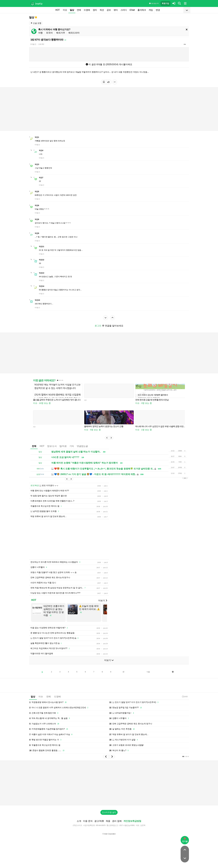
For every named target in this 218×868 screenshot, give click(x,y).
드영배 (87, 10)
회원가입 (165, 3)
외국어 (49, 33)
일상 (72, 10)
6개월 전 (33, 44)
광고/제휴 (99, 825)
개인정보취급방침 (132, 825)
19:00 (185, 701)
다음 (148, 676)
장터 (95, 10)
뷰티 (116, 10)
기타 (72, 446)
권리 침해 (117, 825)
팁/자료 (63, 446)
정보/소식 (52, 446)
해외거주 (61, 33)
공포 (109, 10)
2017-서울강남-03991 (127, 830)
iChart (132, 10)
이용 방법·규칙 (154, 3)
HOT (57, 10)
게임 (151, 10)
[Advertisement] (96, 541)
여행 (40, 33)
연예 (79, 10)
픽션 (102, 10)
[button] (107, 438)
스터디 (124, 10)
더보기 (103, 605)
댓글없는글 (82, 446)
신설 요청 (36, 23)
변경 (158, 10)
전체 (34, 446)
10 (123, 676)
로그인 (98, 326)
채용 (108, 825)
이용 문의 (88, 825)
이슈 (65, 10)
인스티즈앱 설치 (109, 816)
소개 (79, 825)
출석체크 (142, 10)
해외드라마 (74, 33)
